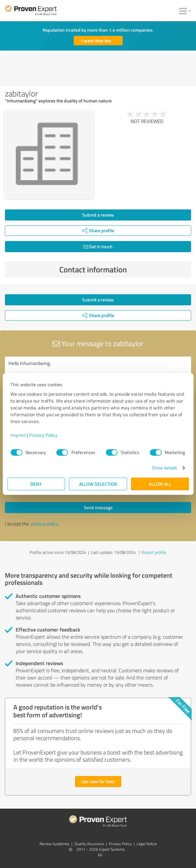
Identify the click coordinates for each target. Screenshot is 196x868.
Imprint (18, 435)
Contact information (124, 269)
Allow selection (98, 484)
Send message (98, 507)
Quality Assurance (89, 844)
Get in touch (98, 246)
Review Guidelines (54, 844)
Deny (36, 484)
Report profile (154, 552)
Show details (165, 468)
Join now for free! (98, 781)
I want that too (96, 41)
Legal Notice (147, 844)
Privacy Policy (43, 435)
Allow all (160, 484)
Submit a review (98, 215)
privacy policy (44, 524)
